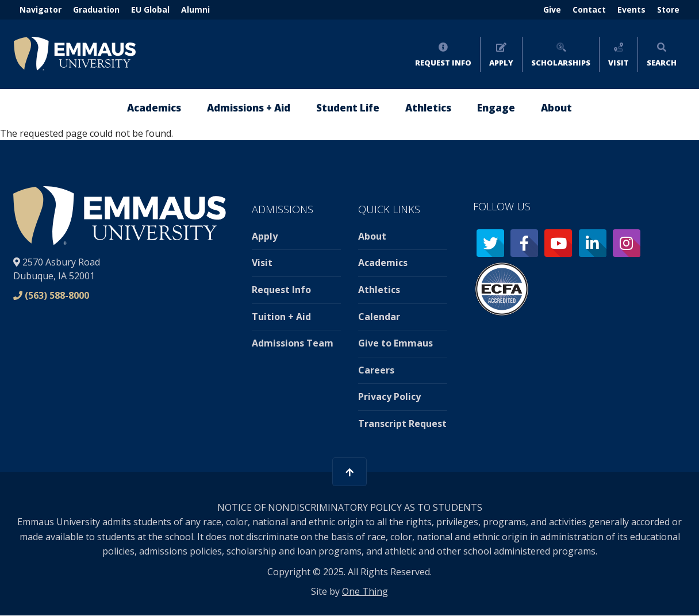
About (372, 236)
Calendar (379, 317)
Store (668, 9)
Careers (376, 370)
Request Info (443, 63)
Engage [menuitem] (496, 108)
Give (552, 9)
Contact (589, 9)
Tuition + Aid (281, 317)
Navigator (41, 9)
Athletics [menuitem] (428, 108)
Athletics (379, 290)
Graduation (96, 9)
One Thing (365, 591)
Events (631, 9)
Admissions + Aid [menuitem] (249, 108)
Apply (501, 63)
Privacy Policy (389, 396)
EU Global (150, 9)
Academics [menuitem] (154, 108)
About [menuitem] (556, 108)
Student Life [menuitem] (348, 108)
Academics (383, 263)
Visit (619, 63)
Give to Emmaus (395, 343)
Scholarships (561, 63)
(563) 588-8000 (57, 295)
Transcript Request (402, 423)
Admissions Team (293, 343)
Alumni (195, 9)
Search (662, 63)
